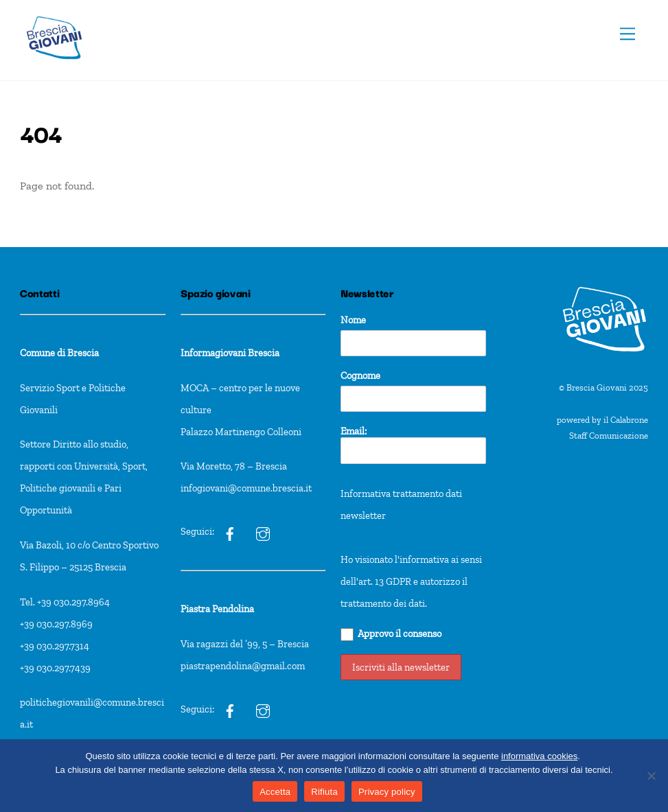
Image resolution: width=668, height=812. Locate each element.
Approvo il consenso (391, 634)
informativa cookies (539, 756)
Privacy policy (387, 792)
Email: (413, 444)
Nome (353, 320)
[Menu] (627, 34)
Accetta (275, 792)
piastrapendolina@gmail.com (243, 666)
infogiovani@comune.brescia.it (246, 488)
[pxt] (230, 709)
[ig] (230, 531)
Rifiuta (324, 792)
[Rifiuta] (651, 776)
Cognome (360, 375)
